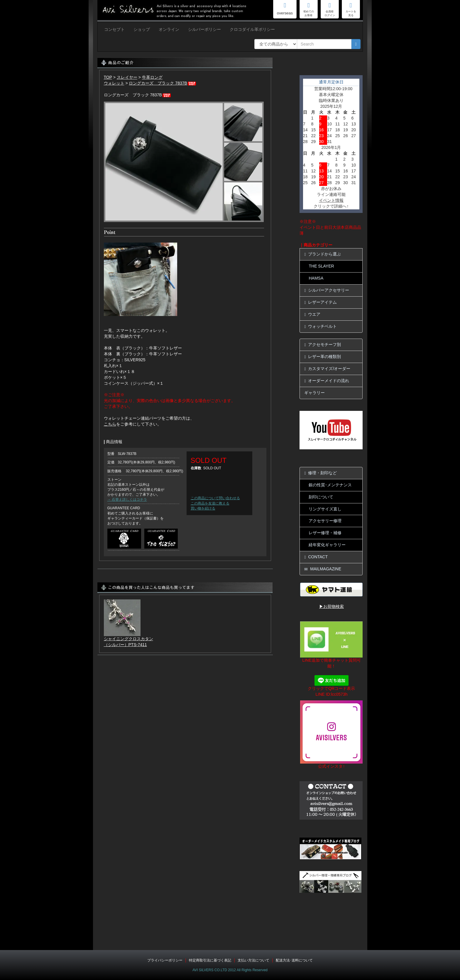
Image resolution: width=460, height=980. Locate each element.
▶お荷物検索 (332, 606)
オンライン (169, 29)
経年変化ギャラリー (327, 545)
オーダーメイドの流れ (327, 381)
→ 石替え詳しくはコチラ (127, 500)
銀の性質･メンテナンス (330, 485)
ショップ (142, 29)
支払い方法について (253, 960)
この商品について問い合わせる (215, 498)
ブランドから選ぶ (323, 254)
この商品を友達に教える (210, 503)
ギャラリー (314, 393)
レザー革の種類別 (323, 357)
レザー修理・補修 (325, 533)
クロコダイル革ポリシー (252, 29)
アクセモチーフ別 (323, 345)
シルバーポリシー (204, 29)
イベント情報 (331, 200)
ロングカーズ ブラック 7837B (163, 83)
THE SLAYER (321, 266)
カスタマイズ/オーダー (327, 369)
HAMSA (316, 278)
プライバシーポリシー (165, 960)
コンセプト (114, 29)
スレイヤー (127, 77)
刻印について (321, 497)
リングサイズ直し (325, 509)
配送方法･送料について (294, 960)
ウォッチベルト (321, 326)
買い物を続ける (203, 508)
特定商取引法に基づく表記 (210, 960)
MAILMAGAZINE (323, 569)
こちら (110, 424)
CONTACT (316, 557)
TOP (108, 77)
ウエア (312, 314)
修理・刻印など (321, 473)
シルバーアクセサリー (327, 290)
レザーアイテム (321, 302)
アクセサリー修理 (325, 521)
